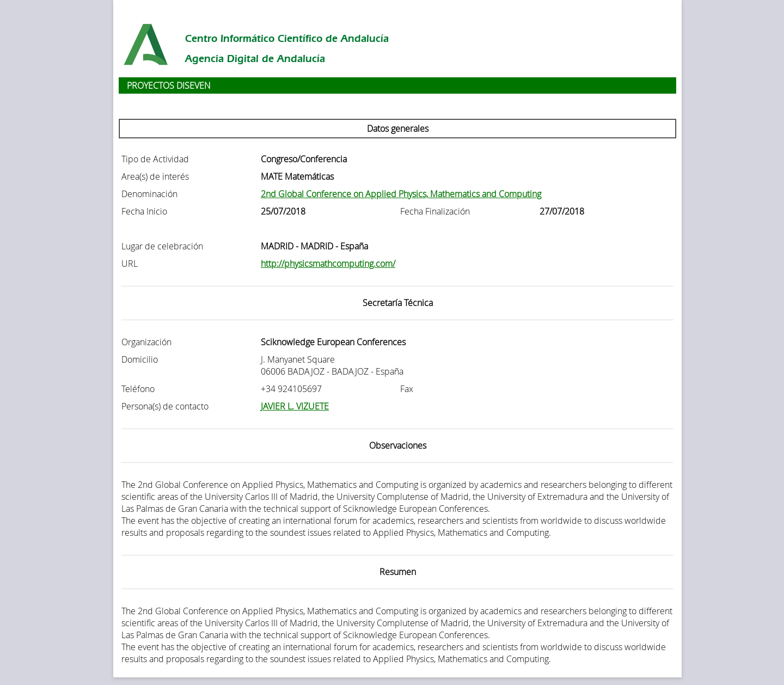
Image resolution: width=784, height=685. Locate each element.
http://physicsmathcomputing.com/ (328, 264)
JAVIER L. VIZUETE (295, 406)
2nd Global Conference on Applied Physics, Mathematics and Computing (401, 194)
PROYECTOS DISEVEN (169, 85)
